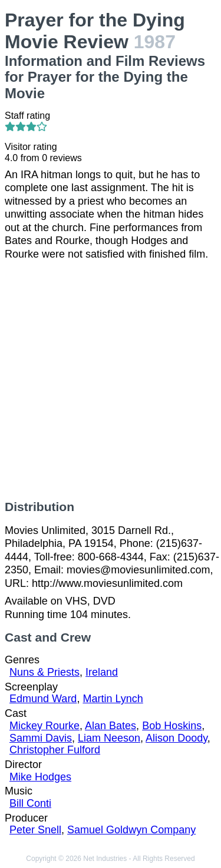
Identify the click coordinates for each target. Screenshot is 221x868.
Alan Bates (111, 726)
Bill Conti (30, 803)
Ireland (102, 672)
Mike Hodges (40, 777)
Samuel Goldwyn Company (131, 830)
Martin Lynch (113, 699)
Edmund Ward (43, 699)
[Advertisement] (111, 380)
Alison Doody (177, 738)
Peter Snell (35, 830)
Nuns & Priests (44, 672)
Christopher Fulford (55, 750)
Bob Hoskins (172, 726)
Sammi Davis (41, 738)
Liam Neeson (109, 738)
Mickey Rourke (44, 726)
